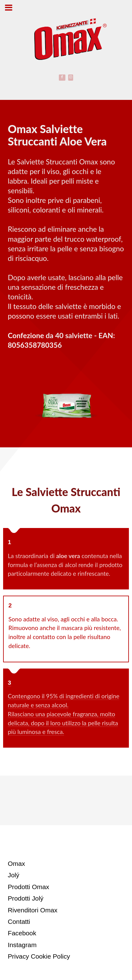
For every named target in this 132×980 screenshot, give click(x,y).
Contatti (19, 922)
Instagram (22, 945)
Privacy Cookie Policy (39, 956)
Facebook (22, 933)
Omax (16, 864)
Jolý (14, 875)
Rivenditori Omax (33, 910)
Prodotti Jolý (26, 898)
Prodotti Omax (28, 887)
